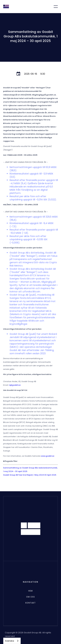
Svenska (10, 641)
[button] (54, 6)
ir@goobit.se (15, 385)
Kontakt (30, 603)
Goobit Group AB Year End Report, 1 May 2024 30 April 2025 (30, 475)
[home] (6, 6)
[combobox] (12, 641)
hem (30, 591)
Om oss (30, 597)
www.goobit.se (48, 456)
